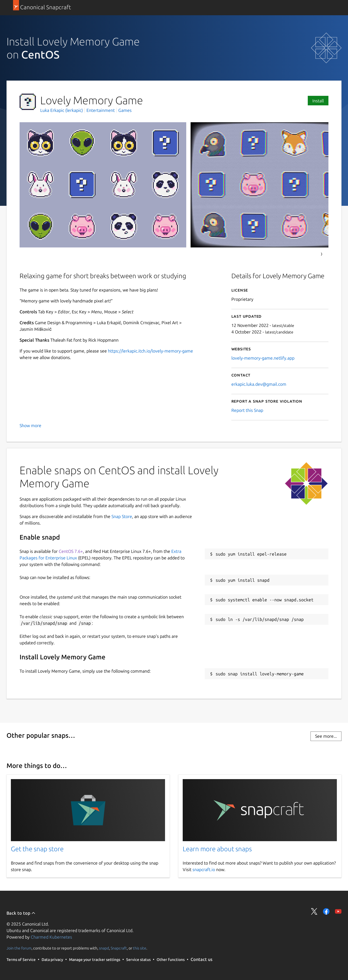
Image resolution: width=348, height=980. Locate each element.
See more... (326, 736)
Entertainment (101, 110)
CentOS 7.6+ (71, 551)
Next (322, 254)
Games (125, 110)
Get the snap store (37, 849)
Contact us (201, 959)
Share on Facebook (326, 911)
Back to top (21, 913)
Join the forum (19, 948)
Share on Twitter (314, 911)
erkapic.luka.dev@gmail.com (259, 384)
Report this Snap (247, 410)
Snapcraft (119, 948)
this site (140, 948)
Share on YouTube (338, 911)
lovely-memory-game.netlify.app (263, 358)
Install (318, 101)
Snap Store (122, 516)
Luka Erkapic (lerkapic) (62, 110)
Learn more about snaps (217, 849)
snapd (104, 948)
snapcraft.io (204, 869)
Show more (30, 425)
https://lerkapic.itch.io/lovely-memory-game (150, 351)
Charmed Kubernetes (51, 937)
